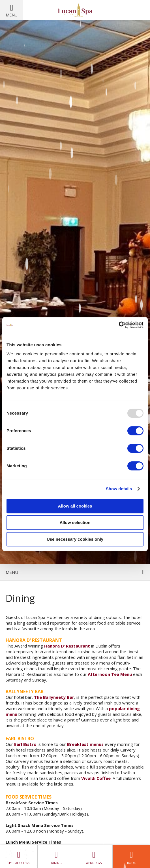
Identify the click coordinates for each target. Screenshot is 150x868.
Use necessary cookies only (75, 539)
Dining (56, 856)
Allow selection (75, 522)
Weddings (94, 856)
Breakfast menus (85, 744)
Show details (119, 489)
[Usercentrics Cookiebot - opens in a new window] (119, 325)
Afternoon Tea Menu (110, 674)
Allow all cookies (75, 506)
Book (131, 856)
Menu (12, 15)
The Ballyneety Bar (54, 697)
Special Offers (19, 857)
